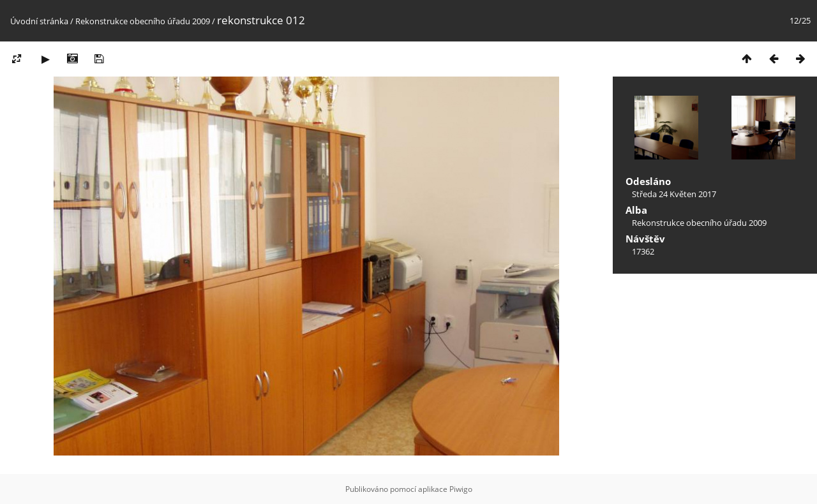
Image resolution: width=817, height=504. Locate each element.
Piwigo (461, 489)
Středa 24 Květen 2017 (674, 194)
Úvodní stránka (39, 21)
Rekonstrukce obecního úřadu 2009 (143, 21)
